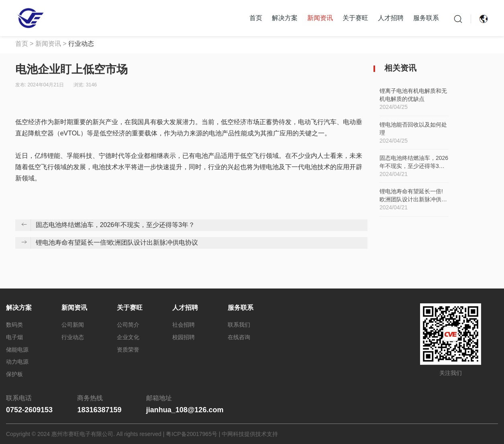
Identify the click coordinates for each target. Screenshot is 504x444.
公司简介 (128, 325)
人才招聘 (391, 18)
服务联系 (426, 18)
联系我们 (239, 325)
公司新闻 (73, 325)
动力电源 (17, 362)
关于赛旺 (355, 18)
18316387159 (99, 410)
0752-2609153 (29, 410)
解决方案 (285, 18)
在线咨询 (239, 337)
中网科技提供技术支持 (250, 434)
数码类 (14, 325)
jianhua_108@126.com (185, 410)
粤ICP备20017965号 (192, 434)
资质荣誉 (128, 350)
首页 (256, 18)
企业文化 (128, 337)
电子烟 (14, 337)
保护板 (14, 374)
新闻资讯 (320, 18)
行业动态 (81, 44)
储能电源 (17, 350)
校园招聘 (184, 337)
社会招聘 (184, 325)
